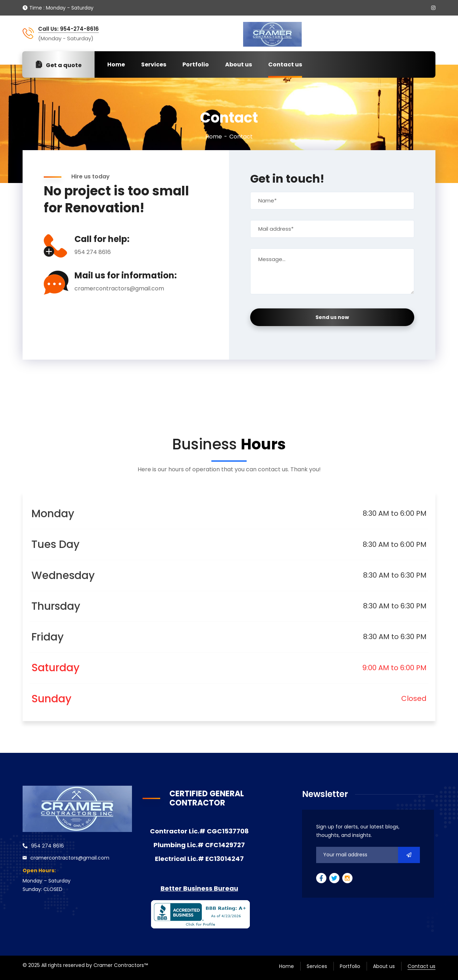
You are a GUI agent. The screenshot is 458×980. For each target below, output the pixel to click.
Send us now (332, 317)
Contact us (285, 64)
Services (154, 64)
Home (116, 64)
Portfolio (196, 64)
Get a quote (58, 65)
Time (36, 8)
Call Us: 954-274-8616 (68, 29)
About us (239, 64)
